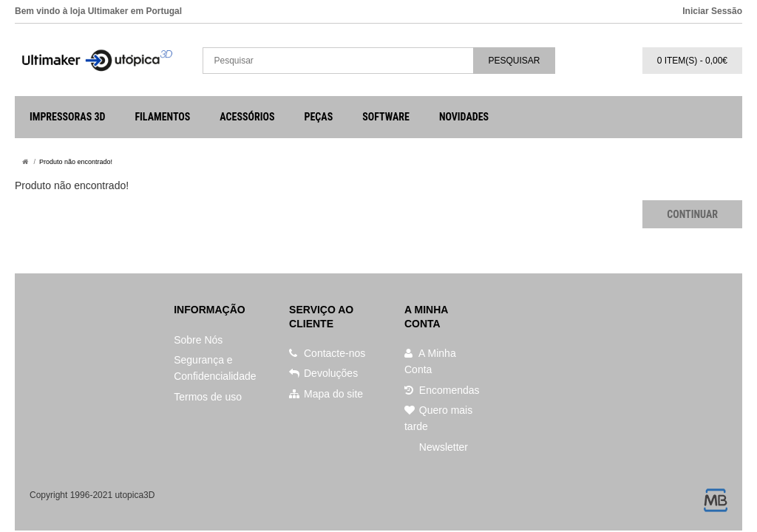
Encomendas (442, 390)
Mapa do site (326, 394)
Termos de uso (208, 397)
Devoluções (323, 373)
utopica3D (135, 495)
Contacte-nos (327, 353)
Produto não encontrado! (76, 162)
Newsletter (442, 447)
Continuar (692, 214)
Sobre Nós (198, 340)
